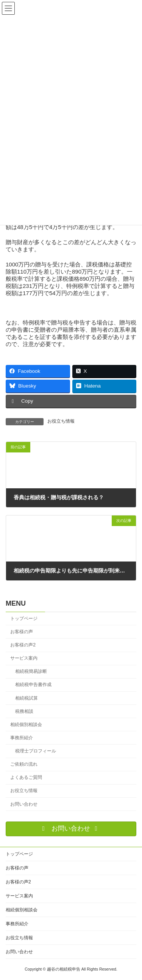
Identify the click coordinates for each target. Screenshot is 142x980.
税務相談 (24, 711)
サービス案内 (24, 658)
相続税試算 (27, 698)
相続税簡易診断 (31, 671)
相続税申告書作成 (33, 685)
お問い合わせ (24, 804)
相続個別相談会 (26, 725)
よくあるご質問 (26, 777)
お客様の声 (22, 632)
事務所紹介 (22, 738)
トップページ (24, 618)
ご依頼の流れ (24, 764)
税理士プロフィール (36, 751)
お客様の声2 (23, 645)
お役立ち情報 (61, 421)
